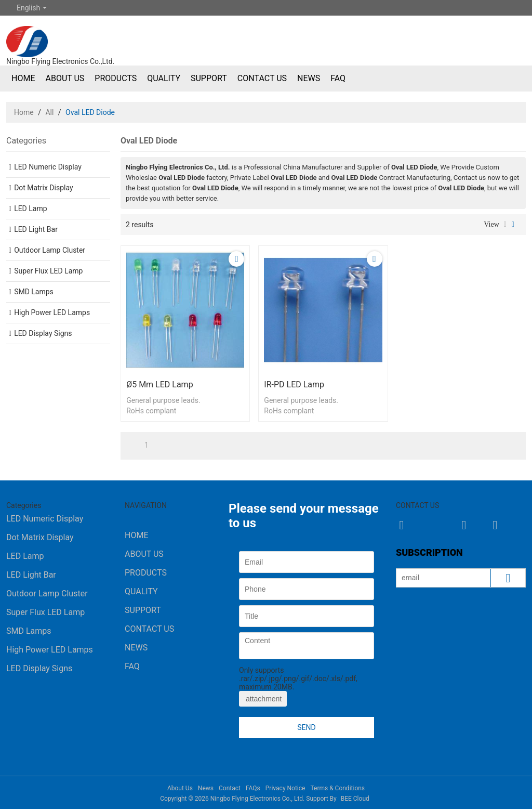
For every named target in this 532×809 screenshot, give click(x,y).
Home (23, 78)
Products (116, 78)
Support (209, 78)
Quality (164, 78)
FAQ (338, 78)
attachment (263, 699)
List (505, 225)
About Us (65, 78)
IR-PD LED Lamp (294, 384)
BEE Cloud (355, 799)
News (309, 78)
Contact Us (262, 78)
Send (306, 727)
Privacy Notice (285, 788)
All (49, 112)
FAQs (253, 788)
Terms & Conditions (337, 788)
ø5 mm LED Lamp (159, 384)
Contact (230, 788)
